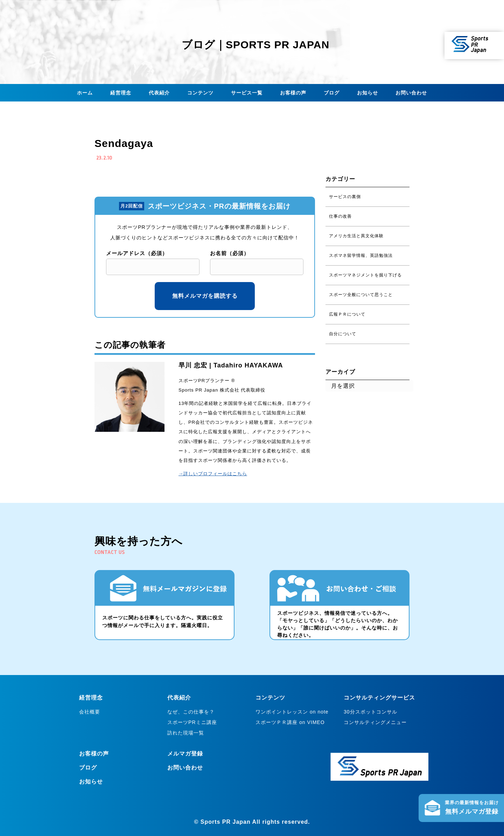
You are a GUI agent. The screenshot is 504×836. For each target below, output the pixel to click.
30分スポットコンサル (370, 712)
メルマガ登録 (185, 754)
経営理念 (121, 93)
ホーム (85, 93)
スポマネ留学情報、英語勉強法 (361, 255)
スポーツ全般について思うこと (361, 295)
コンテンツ (200, 93)
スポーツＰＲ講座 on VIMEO (290, 722)
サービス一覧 (247, 93)
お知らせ (367, 93)
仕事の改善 (340, 216)
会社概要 (90, 712)
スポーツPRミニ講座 (192, 722)
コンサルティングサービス (379, 698)
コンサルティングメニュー (375, 722)
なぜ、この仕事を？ (191, 712)
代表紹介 (159, 93)
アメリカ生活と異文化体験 (356, 236)
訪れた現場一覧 (186, 733)
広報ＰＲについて (347, 314)
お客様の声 (293, 93)
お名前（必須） (230, 253)
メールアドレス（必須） (137, 253)
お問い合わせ (411, 93)
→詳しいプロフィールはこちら (213, 474)
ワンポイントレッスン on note (292, 712)
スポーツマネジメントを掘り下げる (365, 275)
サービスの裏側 (345, 197)
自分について (343, 334)
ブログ (332, 93)
